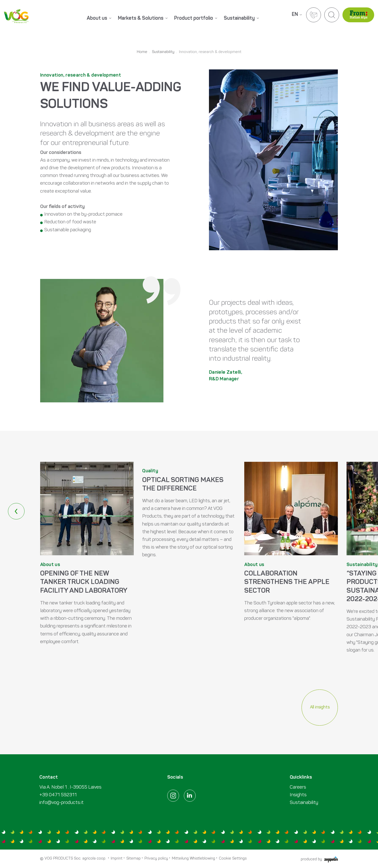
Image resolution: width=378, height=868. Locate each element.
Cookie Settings (233, 859)
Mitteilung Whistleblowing (193, 859)
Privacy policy (156, 859)
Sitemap (134, 859)
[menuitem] (105, 19)
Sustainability (163, 52)
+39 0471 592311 (58, 795)
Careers (298, 787)
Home (142, 52)
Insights (298, 795)
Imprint (117, 859)
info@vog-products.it (62, 803)
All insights (320, 707)
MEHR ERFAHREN (87, 566)
